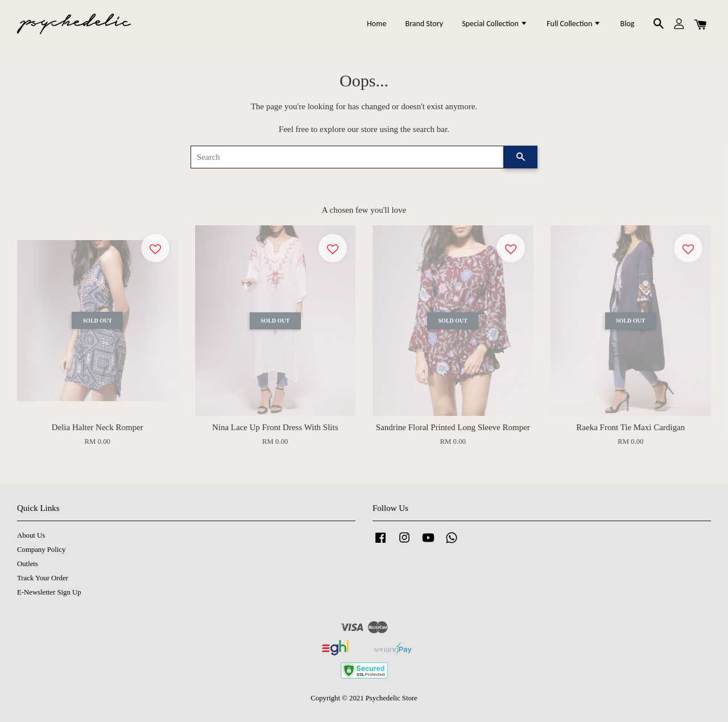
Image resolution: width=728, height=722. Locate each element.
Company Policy (41, 550)
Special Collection (495, 24)
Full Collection (574, 24)
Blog (628, 24)
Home (377, 24)
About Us (31, 535)
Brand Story (424, 24)
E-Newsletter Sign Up (49, 592)
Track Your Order (43, 578)
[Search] (347, 157)
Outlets (28, 564)
